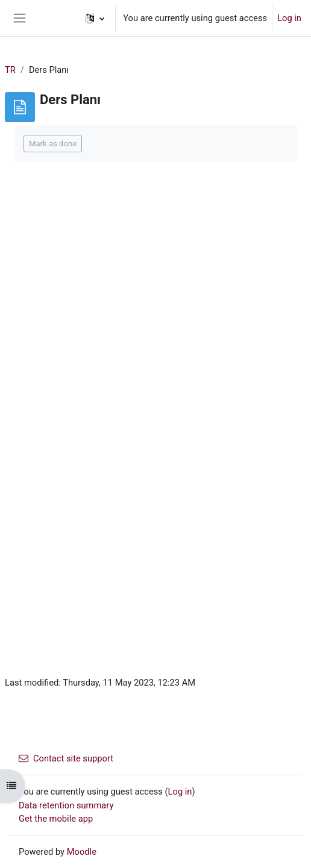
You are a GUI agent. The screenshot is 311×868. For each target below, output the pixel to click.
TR (10, 70)
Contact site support (66, 758)
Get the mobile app (56, 819)
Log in (289, 18)
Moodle (82, 852)
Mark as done (53, 144)
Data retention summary (66, 805)
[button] (95, 18)
